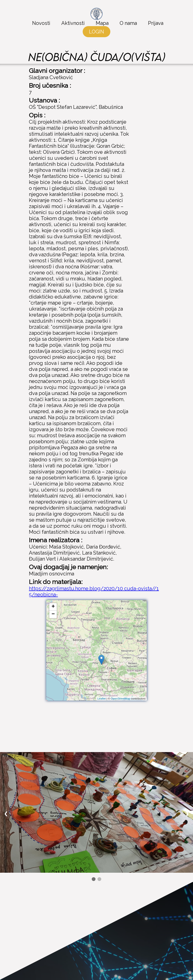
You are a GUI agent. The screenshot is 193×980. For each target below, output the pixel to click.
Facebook (137, 914)
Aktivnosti (73, 23)
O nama (128, 23)
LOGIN (96, 32)
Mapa (102, 23)
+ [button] (53, 607)
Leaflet (102, 699)
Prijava (156, 23)
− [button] (53, 614)
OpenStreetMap (121, 699)
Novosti (41, 23)
